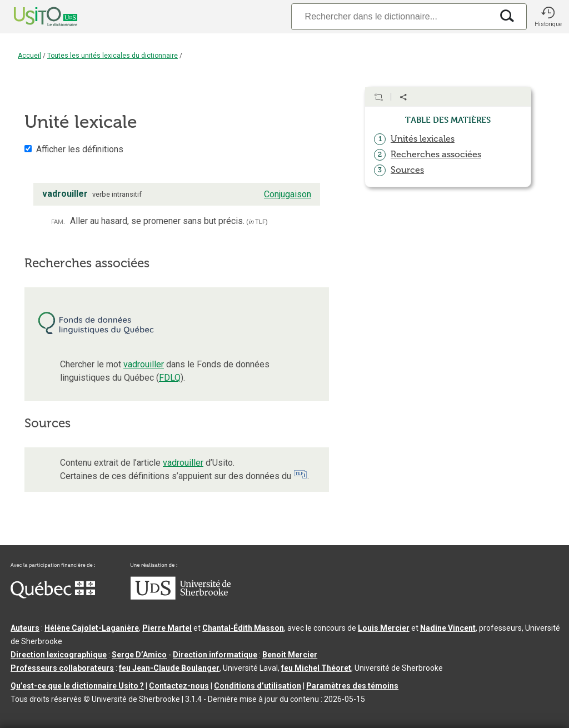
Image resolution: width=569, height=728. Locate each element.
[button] (548, 17)
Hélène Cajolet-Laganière (92, 628)
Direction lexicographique (59, 655)
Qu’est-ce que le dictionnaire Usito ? (77, 686)
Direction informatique (215, 655)
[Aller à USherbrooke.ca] (181, 597)
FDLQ (170, 378)
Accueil (29, 56)
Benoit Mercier (290, 655)
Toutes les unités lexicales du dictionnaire (113, 56)
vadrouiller (144, 364)
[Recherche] (392, 16)
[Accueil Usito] (33, 17)
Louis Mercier (384, 628)
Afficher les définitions (80, 149)
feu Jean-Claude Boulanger (169, 668)
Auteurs (25, 628)
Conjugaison (288, 194)
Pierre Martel (167, 628)
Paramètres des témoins (352, 686)
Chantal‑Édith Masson (243, 628)
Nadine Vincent (448, 628)
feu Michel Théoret (316, 668)
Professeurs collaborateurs (62, 668)
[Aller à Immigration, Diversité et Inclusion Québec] (53, 596)
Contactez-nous (179, 686)
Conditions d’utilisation (258, 686)
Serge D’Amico (139, 655)
